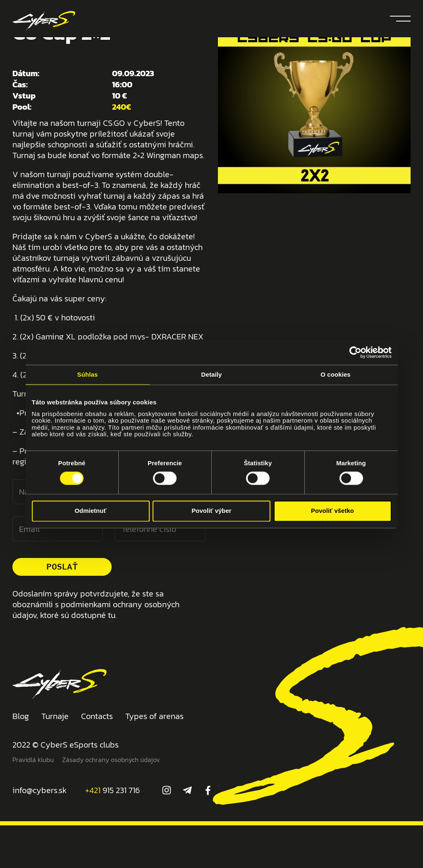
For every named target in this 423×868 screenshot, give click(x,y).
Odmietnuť (90, 511)
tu (112, 615)
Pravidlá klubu (33, 760)
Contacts (97, 716)
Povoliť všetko (332, 511)
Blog (21, 716)
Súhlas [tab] (88, 374)
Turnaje (55, 716)
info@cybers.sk (39, 790)
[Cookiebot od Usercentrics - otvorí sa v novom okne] (355, 352)
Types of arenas (154, 716)
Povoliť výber (211, 511)
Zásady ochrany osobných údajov (111, 760)
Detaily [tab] (212, 374)
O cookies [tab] (336, 374)
